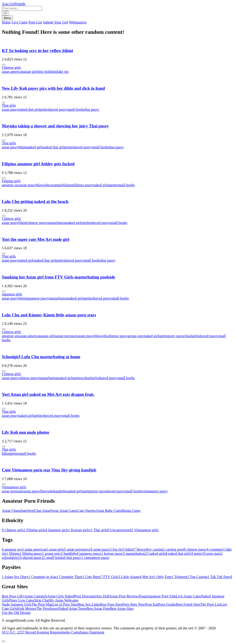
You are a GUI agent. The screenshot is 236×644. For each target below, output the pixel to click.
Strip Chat (42, 600)
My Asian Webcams (64, 600)
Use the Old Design (16, 613)
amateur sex (11, 185)
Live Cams (20, 22)
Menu (7, 18)
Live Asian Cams (189, 596)
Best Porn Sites (111, 604)
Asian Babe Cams (109, 511)
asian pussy (10, 109)
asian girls (31, 72)
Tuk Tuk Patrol (220, 577)
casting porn (173, 549)
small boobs (76, 109)
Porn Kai (152, 604)
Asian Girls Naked (61, 596)
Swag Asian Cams (64, 511)
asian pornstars (67, 336)
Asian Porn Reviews (124, 596)
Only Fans (163, 577)
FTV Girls (109, 577)
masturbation (57, 223)
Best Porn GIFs (13, 596)
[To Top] (4, 641)
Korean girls (79, 530)
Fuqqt (143, 596)
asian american (13, 72)
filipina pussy (83, 185)
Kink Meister (27, 609)
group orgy (136, 336)
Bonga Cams (131, 511)
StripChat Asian (39, 511)
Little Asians (129, 577)
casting (157, 549)
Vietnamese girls (14, 487)
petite (44, 109)
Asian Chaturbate (15, 511)
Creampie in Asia (42, 577)
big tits (44, 72)
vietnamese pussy (155, 491)
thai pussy (92, 109)
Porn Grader (167, 604)
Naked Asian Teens (72, 609)
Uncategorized (119, 530)
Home (6, 22)
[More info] (4, 65)
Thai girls (9, 105)
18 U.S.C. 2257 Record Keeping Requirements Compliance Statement (53, 632)
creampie (56, 185)
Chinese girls (11, 67)
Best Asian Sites (122, 609)
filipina (68, 185)
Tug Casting (197, 577)
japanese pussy (38, 298)
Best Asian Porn (98, 609)
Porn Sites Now (133, 604)
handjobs (60, 491)
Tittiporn (179, 577)
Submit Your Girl (55, 22)
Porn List (35, 22)
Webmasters (78, 22)
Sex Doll (103, 596)
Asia (14, 4)
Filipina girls (11, 181)
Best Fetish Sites (188, 604)
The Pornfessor (47, 609)
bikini (53, 72)
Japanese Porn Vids (162, 596)
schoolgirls (190, 336)
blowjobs (43, 185)
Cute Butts (91, 577)
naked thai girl (29, 109)
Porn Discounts (85, 596)
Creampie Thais (69, 577)
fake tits (63, 72)
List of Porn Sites (65, 604)
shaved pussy (57, 109)
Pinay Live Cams (22, 600)
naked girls (35, 147)
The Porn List (210, 604)
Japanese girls (12, 294)
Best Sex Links (89, 604)
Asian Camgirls (36, 596)
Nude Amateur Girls (17, 604)
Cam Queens (86, 511)
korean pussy (112, 553)
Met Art (147, 577)
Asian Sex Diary (15, 577)
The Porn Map (42, 604)
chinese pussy (37, 223)
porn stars (175, 336)
